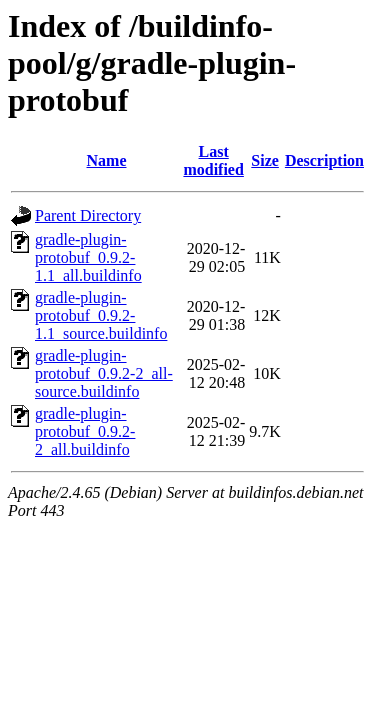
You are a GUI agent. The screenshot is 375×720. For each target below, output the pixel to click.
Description (324, 160)
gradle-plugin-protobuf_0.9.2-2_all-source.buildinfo (104, 373)
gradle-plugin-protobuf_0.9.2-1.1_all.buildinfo (88, 257)
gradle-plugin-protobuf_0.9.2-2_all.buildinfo (85, 431)
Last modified (213, 160)
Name (107, 160)
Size (265, 160)
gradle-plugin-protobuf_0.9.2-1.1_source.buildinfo (101, 315)
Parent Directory (88, 215)
